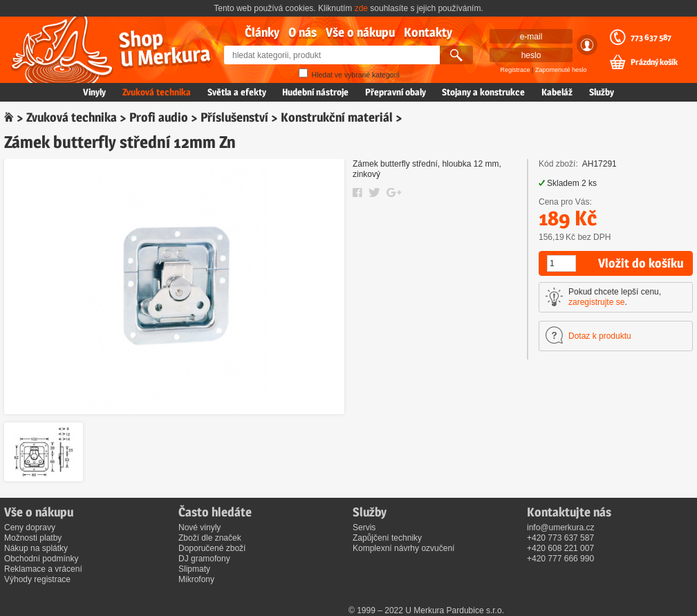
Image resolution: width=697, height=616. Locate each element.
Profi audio (159, 117)
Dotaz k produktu (600, 336)
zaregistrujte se (596, 302)
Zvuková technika (157, 92)
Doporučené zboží (212, 548)
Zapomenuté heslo (561, 70)
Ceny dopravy (30, 528)
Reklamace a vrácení (43, 569)
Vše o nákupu (360, 32)
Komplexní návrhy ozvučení (403, 548)
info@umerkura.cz (561, 528)
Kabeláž (557, 92)
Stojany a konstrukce (483, 92)
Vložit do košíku (641, 263)
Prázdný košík (654, 62)
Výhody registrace (37, 579)
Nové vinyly (199, 528)
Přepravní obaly (396, 92)
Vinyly (94, 92)
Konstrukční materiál (337, 117)
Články (262, 32)
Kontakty (428, 32)
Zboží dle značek (210, 538)
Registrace (515, 70)
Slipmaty (194, 569)
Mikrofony (196, 579)
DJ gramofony (204, 559)
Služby (602, 92)
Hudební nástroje (315, 92)
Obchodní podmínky (41, 559)
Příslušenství (234, 117)
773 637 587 (651, 37)
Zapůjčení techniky (387, 538)
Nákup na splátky (36, 548)
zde (361, 8)
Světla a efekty (237, 92)
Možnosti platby (33, 538)
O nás (303, 32)
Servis (364, 528)
